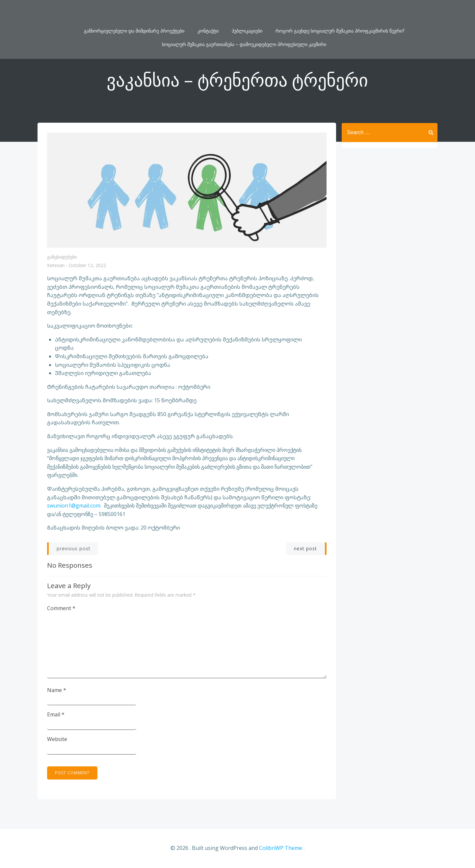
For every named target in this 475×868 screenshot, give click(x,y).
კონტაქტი (208, 14)
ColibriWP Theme (281, 849)
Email (56, 715)
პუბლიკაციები (247, 14)
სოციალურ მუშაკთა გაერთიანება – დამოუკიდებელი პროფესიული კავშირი (244, 28)
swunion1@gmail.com (74, 506)
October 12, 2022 (88, 266)
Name (57, 690)
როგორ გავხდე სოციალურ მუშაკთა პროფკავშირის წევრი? (340, 14)
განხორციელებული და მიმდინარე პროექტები (134, 14)
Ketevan (56, 266)
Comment (62, 608)
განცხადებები (62, 257)
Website (57, 739)
